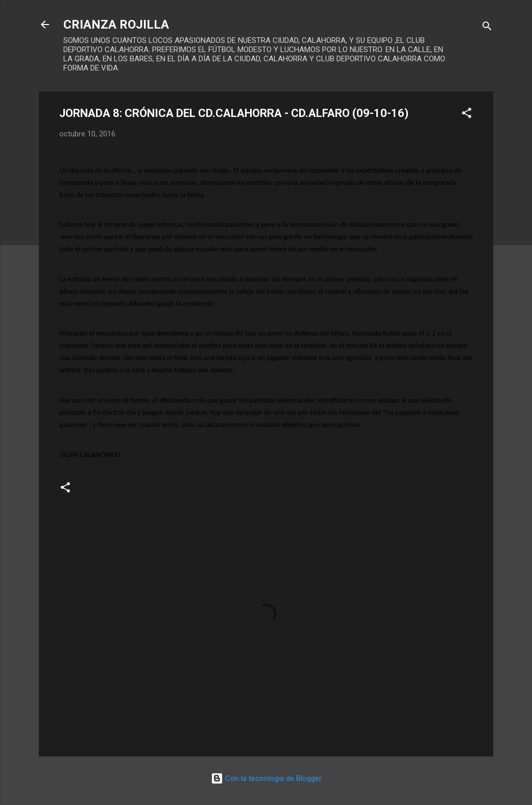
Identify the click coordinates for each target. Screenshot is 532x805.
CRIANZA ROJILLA (116, 25)
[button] (467, 115)
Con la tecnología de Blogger (266, 778)
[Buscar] (487, 28)
